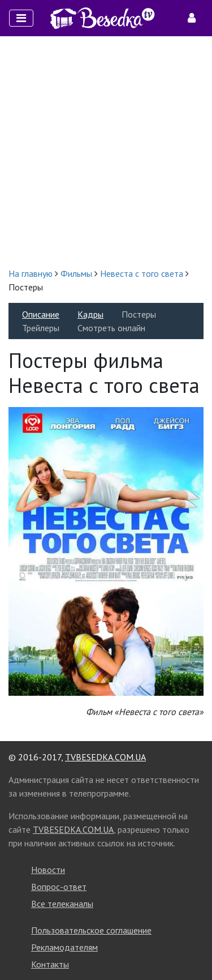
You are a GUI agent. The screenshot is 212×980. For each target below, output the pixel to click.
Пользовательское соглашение (91, 930)
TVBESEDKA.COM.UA (105, 757)
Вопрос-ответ (59, 887)
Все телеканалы (62, 904)
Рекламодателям (64, 947)
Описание (41, 314)
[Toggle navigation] (21, 18)
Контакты (50, 964)
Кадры (90, 314)
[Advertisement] (106, 151)
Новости (48, 870)
